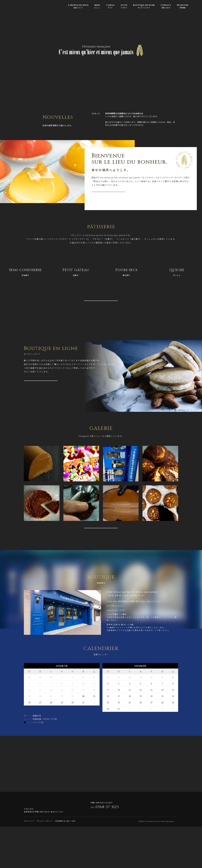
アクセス (124, 6)
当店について (78, 6)
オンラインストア (144, 6)
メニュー (97, 6)
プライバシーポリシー (45, 863)
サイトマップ (29, 863)
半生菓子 (25, 272)
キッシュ (177, 272)
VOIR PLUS (109, 196)
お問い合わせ (166, 6)
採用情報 (183, 6)
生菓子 (76, 272)
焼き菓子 (126, 272)
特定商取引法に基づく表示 (65, 863)
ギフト (110, 6)
